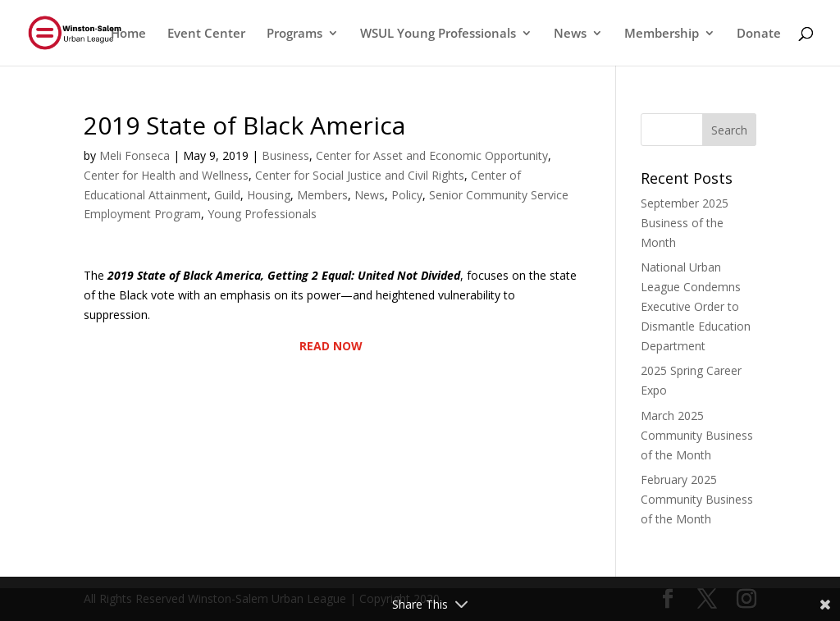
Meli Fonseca (135, 155)
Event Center (206, 34)
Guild (227, 195)
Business (285, 155)
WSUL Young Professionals (438, 34)
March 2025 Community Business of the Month (697, 435)
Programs (294, 34)
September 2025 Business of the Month (685, 223)
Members (322, 195)
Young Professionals (262, 214)
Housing (269, 195)
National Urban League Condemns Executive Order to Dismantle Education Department (696, 306)
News (570, 34)
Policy (407, 195)
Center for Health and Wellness (166, 175)
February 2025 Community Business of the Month (697, 499)
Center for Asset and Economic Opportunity (432, 155)
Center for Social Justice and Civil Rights (360, 175)
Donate (759, 34)
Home (128, 34)
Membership (662, 34)
